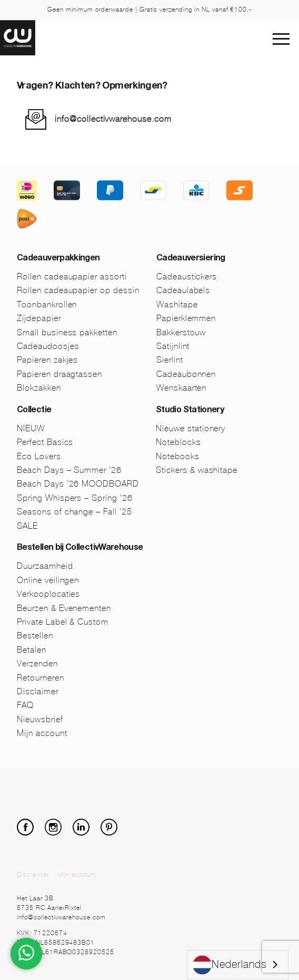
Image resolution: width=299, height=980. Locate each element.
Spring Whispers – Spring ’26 (75, 498)
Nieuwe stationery (191, 428)
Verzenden (37, 663)
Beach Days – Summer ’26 (69, 470)
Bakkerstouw (181, 332)
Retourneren (41, 678)
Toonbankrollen (47, 304)
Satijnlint (173, 346)
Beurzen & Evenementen (64, 608)
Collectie (34, 411)
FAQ (25, 705)
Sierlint (170, 360)
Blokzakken (39, 388)
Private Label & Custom (63, 622)
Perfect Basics (45, 442)
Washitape (177, 304)
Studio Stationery (190, 411)
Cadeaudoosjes (48, 346)
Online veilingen (48, 580)
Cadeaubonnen (186, 374)
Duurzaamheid (45, 566)
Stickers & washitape (197, 470)
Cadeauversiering (191, 259)
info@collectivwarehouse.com (113, 119)
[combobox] (238, 965)
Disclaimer (38, 691)
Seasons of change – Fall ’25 (74, 512)
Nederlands (230, 965)
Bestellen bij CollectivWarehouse (80, 548)
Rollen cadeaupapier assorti (72, 276)
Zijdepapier (39, 318)
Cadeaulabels (183, 290)
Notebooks (178, 456)
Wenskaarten (182, 388)
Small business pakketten (67, 332)
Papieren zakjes (47, 360)
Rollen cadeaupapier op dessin (78, 290)
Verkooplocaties (48, 594)
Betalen (32, 650)
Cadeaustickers (187, 276)
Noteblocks (178, 442)
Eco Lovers (39, 456)
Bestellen (35, 635)
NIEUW (31, 428)
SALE (27, 526)
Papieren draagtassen (59, 374)
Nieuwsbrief (40, 719)
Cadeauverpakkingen (58, 259)
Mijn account (42, 733)
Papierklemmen (186, 318)
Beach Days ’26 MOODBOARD (78, 484)
